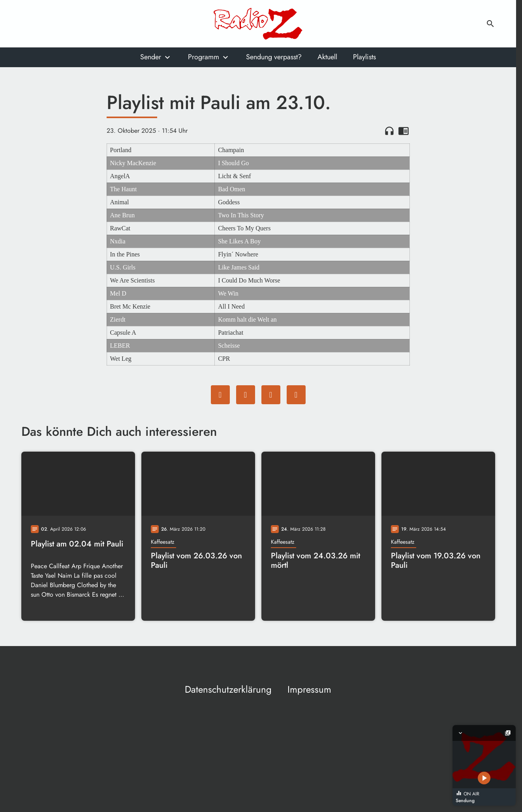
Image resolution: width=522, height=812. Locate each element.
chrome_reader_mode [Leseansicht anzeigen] (404, 131)
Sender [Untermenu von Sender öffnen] (151, 57)
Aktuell (327, 57)
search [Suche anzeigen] (490, 24)
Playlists (364, 57)
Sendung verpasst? (274, 57)
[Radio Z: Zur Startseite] (258, 24)
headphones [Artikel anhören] (389, 131)
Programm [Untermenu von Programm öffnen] (204, 57)
